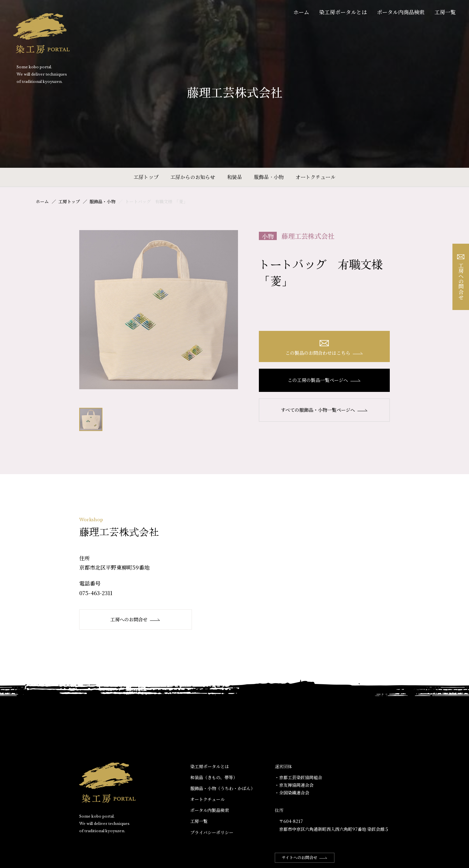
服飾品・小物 (269, 177)
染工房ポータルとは (343, 12)
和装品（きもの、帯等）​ (214, 777)
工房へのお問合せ (135, 619)
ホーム (301, 12)
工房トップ (146, 177)
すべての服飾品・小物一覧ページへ (324, 410)
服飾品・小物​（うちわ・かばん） (223, 788)
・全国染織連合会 (292, 793)
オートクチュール (316, 177)
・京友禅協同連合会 (294, 785)
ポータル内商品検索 (401, 12)
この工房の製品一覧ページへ (324, 380)
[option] (159, 310)
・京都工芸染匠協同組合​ (298, 777)
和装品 (234, 177)
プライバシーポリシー (212, 832)
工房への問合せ (461, 277)
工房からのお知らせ (193, 177)
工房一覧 (445, 12)
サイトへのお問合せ (305, 857)
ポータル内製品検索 (210, 810)
